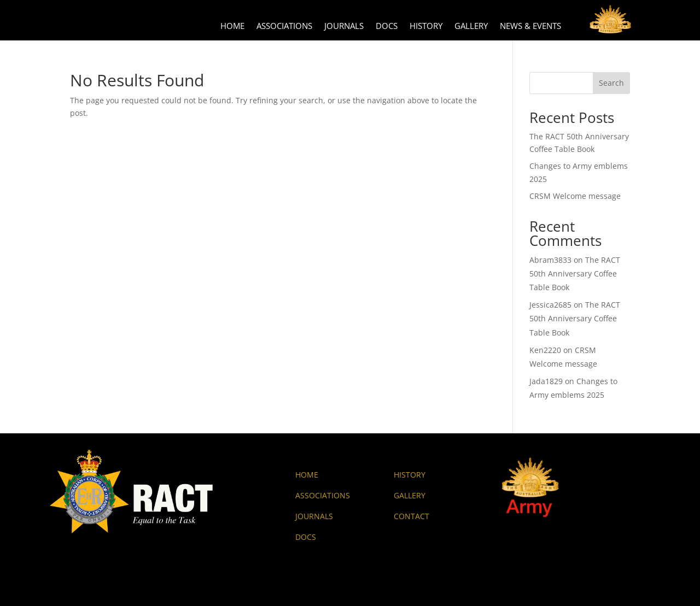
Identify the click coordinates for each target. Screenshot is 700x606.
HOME (307, 475)
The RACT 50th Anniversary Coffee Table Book (575, 273)
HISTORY (410, 475)
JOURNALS (314, 516)
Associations (284, 27)
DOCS (306, 537)
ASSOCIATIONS (323, 495)
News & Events (530, 27)
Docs (387, 27)
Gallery (471, 27)
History (426, 27)
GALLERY (410, 495)
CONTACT (412, 516)
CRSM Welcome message (575, 196)
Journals (344, 27)
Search (611, 83)
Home (232, 27)
